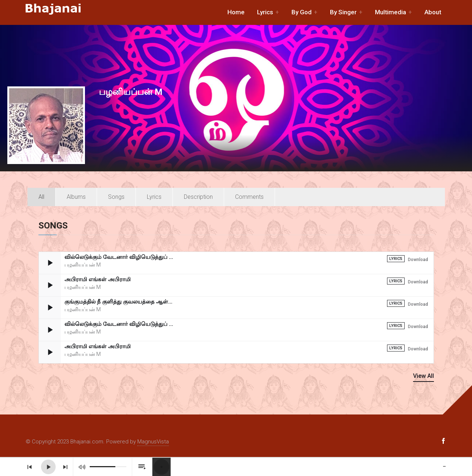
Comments (249, 197)
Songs (116, 197)
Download (418, 260)
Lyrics (265, 12)
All (41, 197)
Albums (76, 197)
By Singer (343, 12)
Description (198, 197)
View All (423, 376)
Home (236, 12)
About (433, 12)
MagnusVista (153, 442)
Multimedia (391, 12)
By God (302, 12)
